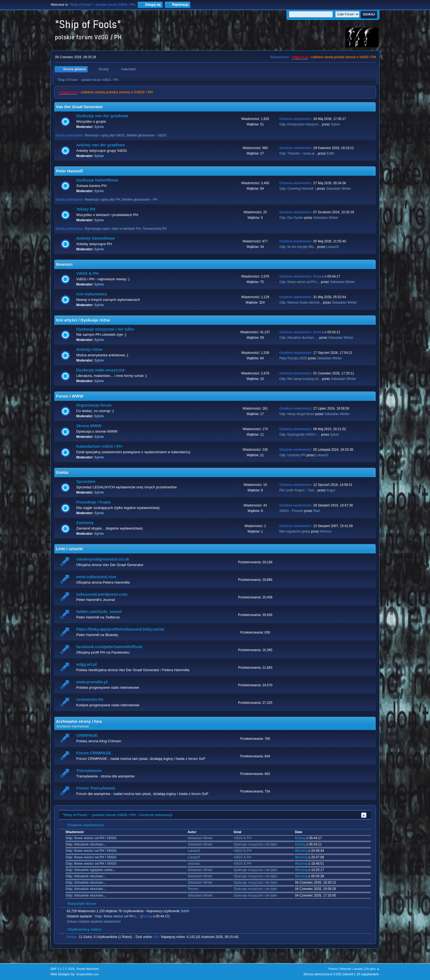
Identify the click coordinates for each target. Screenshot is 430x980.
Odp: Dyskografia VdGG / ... (300, 435)
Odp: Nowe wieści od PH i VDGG (91, 838)
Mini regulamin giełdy (295, 531)
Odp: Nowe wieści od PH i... (300, 282)
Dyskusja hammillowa (97, 180)
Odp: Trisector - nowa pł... (298, 153)
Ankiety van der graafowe (101, 145)
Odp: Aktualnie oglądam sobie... (90, 870)
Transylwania (89, 771)
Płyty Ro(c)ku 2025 (293, 358)
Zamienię (85, 523)
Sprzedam (86, 481)
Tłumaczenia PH (154, 229)
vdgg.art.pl (300, 57)
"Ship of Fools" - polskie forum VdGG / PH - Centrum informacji (117, 815)
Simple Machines (87, 969)
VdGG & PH (87, 273)
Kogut (331, 490)
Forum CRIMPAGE (94, 753)
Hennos (326, 531)
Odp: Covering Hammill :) (298, 189)
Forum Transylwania (96, 788)
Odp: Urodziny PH (292, 455)
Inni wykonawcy (92, 294)
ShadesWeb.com (87, 974)
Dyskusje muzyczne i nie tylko (105, 329)
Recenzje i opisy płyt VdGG (105, 135)
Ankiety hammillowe (96, 238)
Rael (317, 511)
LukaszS (333, 247)
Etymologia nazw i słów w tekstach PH (113, 229)
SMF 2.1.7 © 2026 (63, 969)
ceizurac (194, 864)
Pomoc (333, 969)
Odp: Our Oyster (292, 218)
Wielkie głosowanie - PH (140, 200)
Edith (331, 153)
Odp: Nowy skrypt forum (297, 414)
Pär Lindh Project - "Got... (298, 490)
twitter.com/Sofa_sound (99, 612)
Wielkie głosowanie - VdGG (146, 135)
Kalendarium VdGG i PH (99, 446)
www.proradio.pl (92, 682)
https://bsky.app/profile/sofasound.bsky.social (120, 629)
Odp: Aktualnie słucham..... (299, 338)
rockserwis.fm (90, 699)
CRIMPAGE (87, 735)
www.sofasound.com (96, 577)
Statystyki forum (79, 904)
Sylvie (99, 127)
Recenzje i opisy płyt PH (102, 200)
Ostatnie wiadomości (83, 825)
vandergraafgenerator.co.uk (103, 559)
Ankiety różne (89, 349)
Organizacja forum (94, 405)
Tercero (193, 889)
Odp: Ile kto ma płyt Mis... (298, 247)
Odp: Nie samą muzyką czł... (300, 379)
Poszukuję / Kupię (93, 502)
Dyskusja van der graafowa (102, 116)
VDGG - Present (291, 511)
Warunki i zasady (352, 969)
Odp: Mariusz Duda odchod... (301, 303)
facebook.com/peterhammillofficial (109, 647)
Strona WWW (89, 426)
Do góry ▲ (373, 969)
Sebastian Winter (339, 189)
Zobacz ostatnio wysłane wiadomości (94, 922)
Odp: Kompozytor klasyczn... (300, 124)
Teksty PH (86, 209)
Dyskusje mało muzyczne (101, 370)
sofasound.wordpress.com (102, 594)
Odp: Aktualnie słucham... (86, 844)
